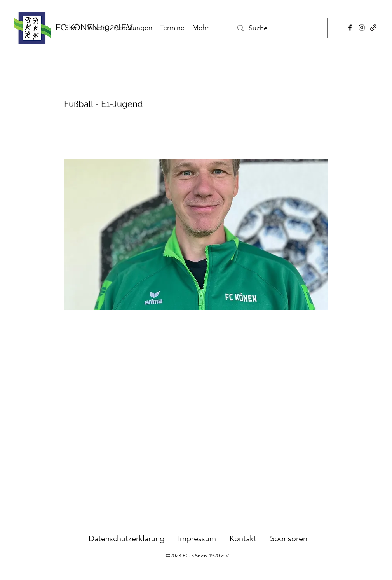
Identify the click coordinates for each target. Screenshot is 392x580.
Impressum (204, 538)
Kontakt (243, 538)
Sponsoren (289, 538)
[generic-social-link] (373, 28)
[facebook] (350, 28)
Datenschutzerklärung (126, 538)
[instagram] (362, 28)
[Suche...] (280, 28)
